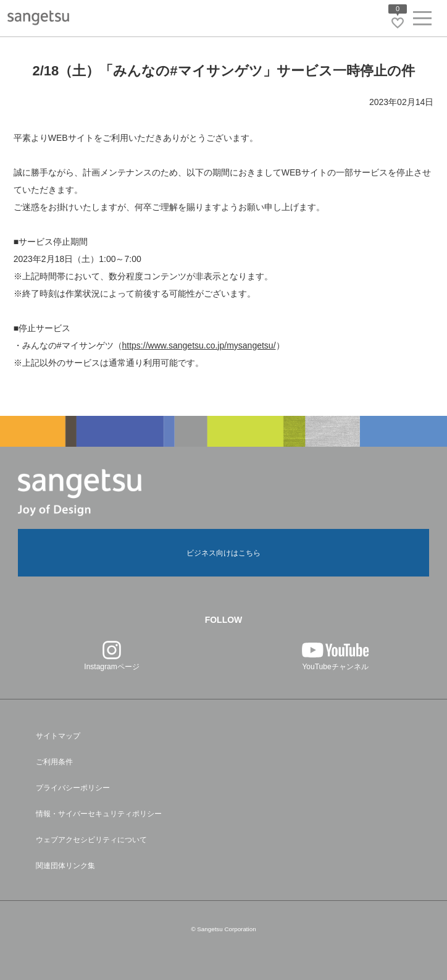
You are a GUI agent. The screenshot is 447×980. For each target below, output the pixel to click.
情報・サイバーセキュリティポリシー (99, 814)
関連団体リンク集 (65, 866)
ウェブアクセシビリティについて (91, 840)
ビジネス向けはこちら (223, 553)
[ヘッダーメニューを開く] (422, 21)
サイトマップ (58, 736)
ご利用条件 (54, 762)
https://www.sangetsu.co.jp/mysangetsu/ (199, 345)
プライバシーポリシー (73, 788)
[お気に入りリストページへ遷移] (398, 23)
